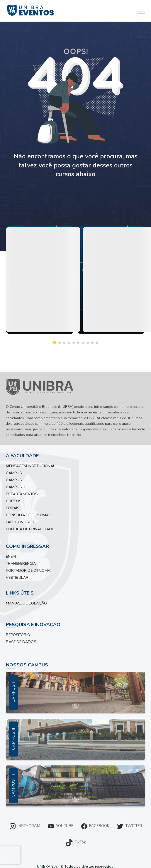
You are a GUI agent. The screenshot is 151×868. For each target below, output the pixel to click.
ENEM (11, 557)
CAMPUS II (15, 480)
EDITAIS (13, 508)
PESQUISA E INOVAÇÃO (33, 625)
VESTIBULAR (17, 578)
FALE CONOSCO (20, 522)
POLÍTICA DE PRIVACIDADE (30, 529)
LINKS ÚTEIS (20, 593)
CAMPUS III (16, 487)
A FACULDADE (22, 456)
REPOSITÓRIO (18, 635)
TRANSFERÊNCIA (21, 564)
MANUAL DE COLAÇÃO (26, 603)
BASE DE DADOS (21, 642)
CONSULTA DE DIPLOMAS (28, 515)
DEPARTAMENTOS (22, 494)
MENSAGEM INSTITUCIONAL (30, 466)
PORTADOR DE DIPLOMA (28, 571)
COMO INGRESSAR (27, 546)
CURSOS (14, 501)
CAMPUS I (15, 473)
